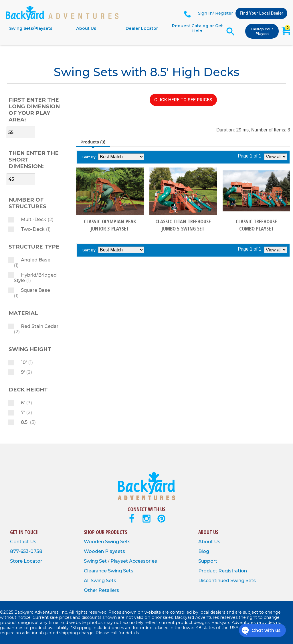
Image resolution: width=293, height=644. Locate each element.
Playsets (115, 551)
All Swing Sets (100, 581)
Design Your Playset (262, 31)
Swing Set (96, 561)
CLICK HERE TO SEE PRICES (183, 100)
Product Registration (223, 571)
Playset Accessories (134, 561)
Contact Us (23, 542)
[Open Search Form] (230, 31)
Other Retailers (101, 590)
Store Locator (26, 561)
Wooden (94, 542)
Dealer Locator (142, 28)
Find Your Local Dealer (262, 13)
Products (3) (93, 142)
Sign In (205, 13)
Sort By (89, 157)
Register (224, 13)
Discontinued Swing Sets (227, 581)
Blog (204, 551)
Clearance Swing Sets (109, 571)
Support (208, 561)
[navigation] (114, 28)
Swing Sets (118, 542)
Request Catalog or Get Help (197, 28)
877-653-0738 (26, 551)
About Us (86, 28)
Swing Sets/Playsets (31, 28)
